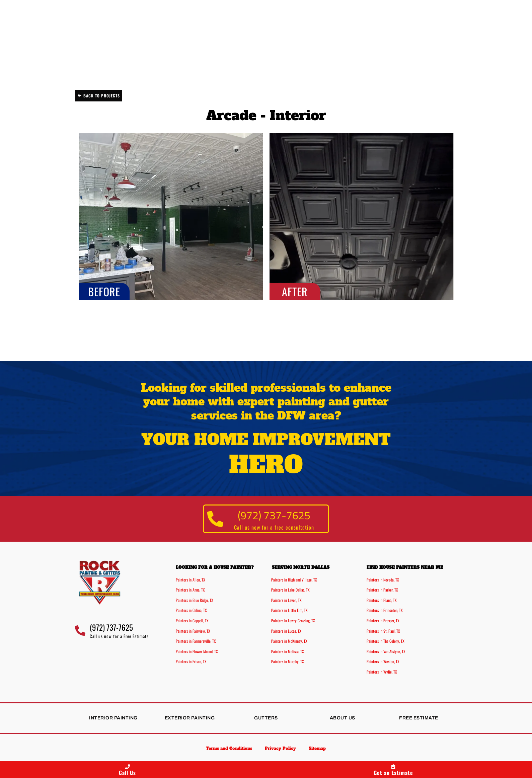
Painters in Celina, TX (191, 610)
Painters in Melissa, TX (288, 651)
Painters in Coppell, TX (192, 620)
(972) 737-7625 (274, 515)
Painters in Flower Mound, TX (197, 651)
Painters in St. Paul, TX (383, 631)
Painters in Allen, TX (191, 580)
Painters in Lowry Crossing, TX (293, 620)
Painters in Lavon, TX (286, 600)
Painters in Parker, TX (382, 590)
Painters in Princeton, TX (385, 610)
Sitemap (318, 749)
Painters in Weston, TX (383, 662)
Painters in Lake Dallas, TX (290, 590)
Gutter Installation (269, 73)
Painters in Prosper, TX (383, 620)
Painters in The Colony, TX (386, 641)
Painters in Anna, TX (190, 590)
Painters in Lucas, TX (286, 631)
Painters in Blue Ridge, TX (195, 600)
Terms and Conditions (228, 749)
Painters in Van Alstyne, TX (386, 651)
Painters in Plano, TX (382, 600)
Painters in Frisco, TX (191, 662)
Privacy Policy (280, 749)
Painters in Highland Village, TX (294, 580)
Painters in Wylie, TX (382, 672)
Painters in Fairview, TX (193, 631)
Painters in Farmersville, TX (196, 641)
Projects (353, 73)
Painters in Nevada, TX (383, 580)
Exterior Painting (164, 73)
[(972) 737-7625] (215, 519)
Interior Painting (65, 73)
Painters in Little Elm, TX (289, 610)
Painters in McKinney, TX (289, 641)
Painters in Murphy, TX (288, 662)
